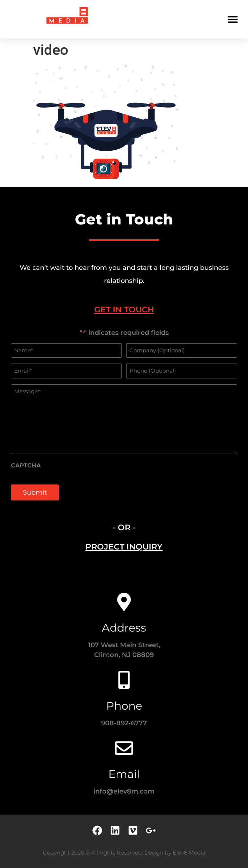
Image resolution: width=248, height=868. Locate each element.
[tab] (124, 310)
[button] (233, 19)
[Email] (124, 748)
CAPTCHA (26, 466)
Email (124, 774)
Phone (124, 706)
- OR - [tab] (124, 528)
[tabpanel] (124, 419)
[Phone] (124, 680)
